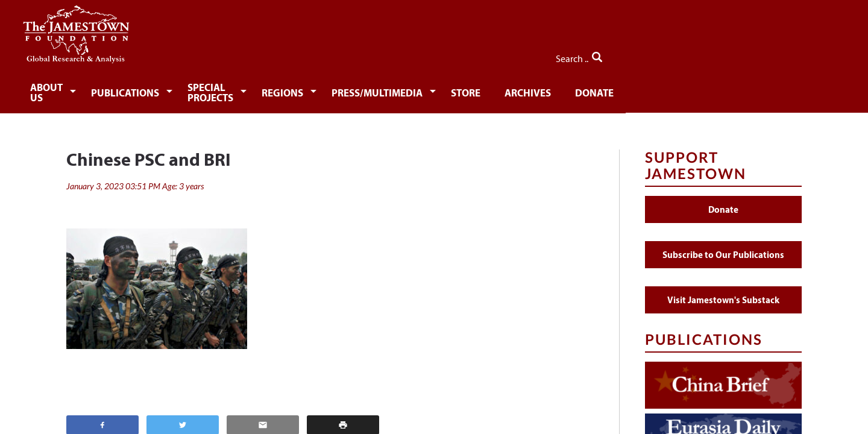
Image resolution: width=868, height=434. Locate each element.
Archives (656, 89)
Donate (726, 89)
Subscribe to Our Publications (723, 246)
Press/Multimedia (499, 89)
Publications (193, 89)
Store (592, 89)
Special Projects (303, 89)
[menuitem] (106, 88)
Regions (400, 89)
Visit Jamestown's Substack (723, 291)
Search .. (776, 55)
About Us (104, 89)
